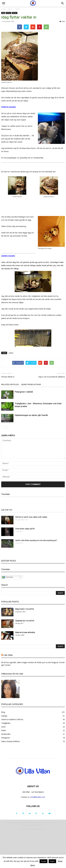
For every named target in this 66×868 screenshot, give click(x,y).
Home (3, 9)
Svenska (7, 502)
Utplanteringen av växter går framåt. (31, 415)
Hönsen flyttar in (8, 377)
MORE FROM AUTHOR (31, 384)
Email (56, 822)
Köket (4, 730)
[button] (63, 3)
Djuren (10, 9)
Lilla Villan (8, 655)
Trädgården (6, 409)
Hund (3, 727)
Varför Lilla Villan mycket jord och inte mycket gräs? (36, 540)
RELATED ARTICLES (10, 384)
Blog (3, 13)
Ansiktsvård (6, 734)
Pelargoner (6, 738)
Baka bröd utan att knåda (25, 632)
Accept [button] (44, 861)
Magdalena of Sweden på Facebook (33, 825)
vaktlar (11, 353)
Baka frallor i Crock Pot (25, 609)
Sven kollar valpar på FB (25, 529)
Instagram (49, 822)
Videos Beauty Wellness (11, 741)
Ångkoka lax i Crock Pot (25, 621)
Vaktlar (17, 9)
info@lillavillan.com (38, 797)
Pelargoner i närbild (24, 392)
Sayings (4, 716)
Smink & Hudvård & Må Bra (12, 719)
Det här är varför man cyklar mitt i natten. (32, 517)
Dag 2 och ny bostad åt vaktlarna (52, 377)
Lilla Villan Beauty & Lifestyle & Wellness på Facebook (24, 822)
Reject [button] (52, 861)
